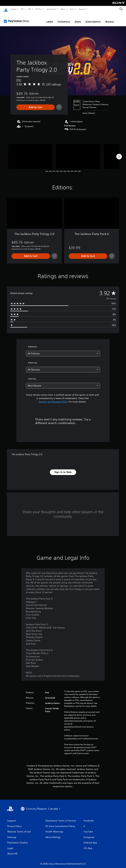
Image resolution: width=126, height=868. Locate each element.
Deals (78, 19)
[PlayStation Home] (6, 9)
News (63, 9)
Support (82, 9)
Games (13, 9)
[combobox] (63, 350)
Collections (64, 19)
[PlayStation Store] (17, 18)
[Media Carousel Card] (30, 153)
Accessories (51, 9)
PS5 (22, 9)
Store (72, 9)
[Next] (119, 153)
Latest (50, 19)
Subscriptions (93, 19)
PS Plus (39, 9)
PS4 (30, 9)
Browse (110, 19)
